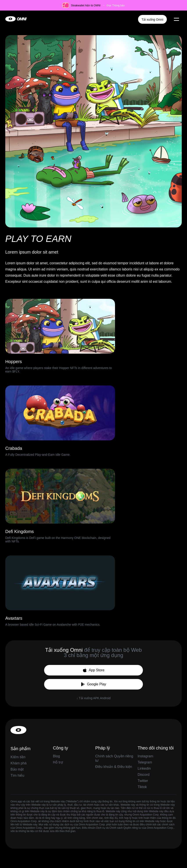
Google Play (93, 684)
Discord (144, 775)
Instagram (145, 756)
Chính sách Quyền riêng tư (125, 828)
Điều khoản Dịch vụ (94, 828)
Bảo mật (17, 769)
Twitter (143, 781)
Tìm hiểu (17, 775)
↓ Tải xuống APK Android (93, 698)
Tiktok (142, 787)
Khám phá (19, 763)
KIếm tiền (18, 757)
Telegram (145, 762)
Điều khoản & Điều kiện (114, 767)
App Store (93, 670)
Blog (56, 756)
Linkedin (144, 768)
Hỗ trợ (58, 762)
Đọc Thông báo (116, 5)
